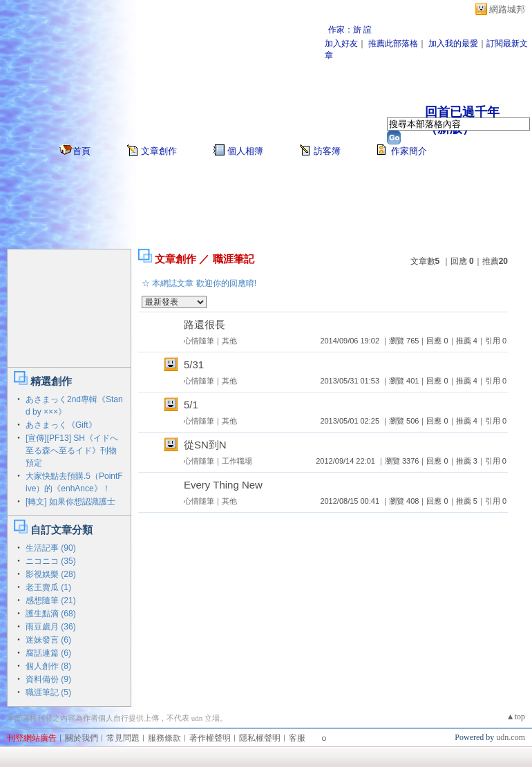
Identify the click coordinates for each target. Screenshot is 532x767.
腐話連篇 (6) (48, 653)
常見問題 (123, 738)
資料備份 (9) (48, 679)
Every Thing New (223, 485)
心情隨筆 (199, 341)
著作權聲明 (210, 738)
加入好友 (341, 44)
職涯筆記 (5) (48, 692)
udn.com (511, 737)
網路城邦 (507, 9)
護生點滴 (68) (51, 614)
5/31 (194, 364)
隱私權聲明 (260, 738)
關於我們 (82, 738)
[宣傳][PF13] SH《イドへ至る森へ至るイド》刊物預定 (72, 451)
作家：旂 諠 (350, 30)
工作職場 (237, 461)
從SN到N (205, 445)
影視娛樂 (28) (51, 574)
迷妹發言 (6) (48, 640)
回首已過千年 (462, 112)
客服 (297, 738)
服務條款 (164, 738)
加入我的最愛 (453, 44)
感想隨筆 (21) (51, 600)
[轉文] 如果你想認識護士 (70, 502)
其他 (229, 341)
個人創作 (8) (48, 666)
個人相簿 (245, 151)
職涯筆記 (234, 259)
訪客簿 (327, 151)
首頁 (82, 151)
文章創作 (159, 151)
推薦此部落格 (393, 44)
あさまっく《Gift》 (61, 425)
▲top (516, 717)
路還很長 (205, 324)
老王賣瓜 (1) (48, 587)
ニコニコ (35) (51, 561)
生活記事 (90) (51, 548)
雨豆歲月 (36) (51, 627)
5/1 (191, 405)
